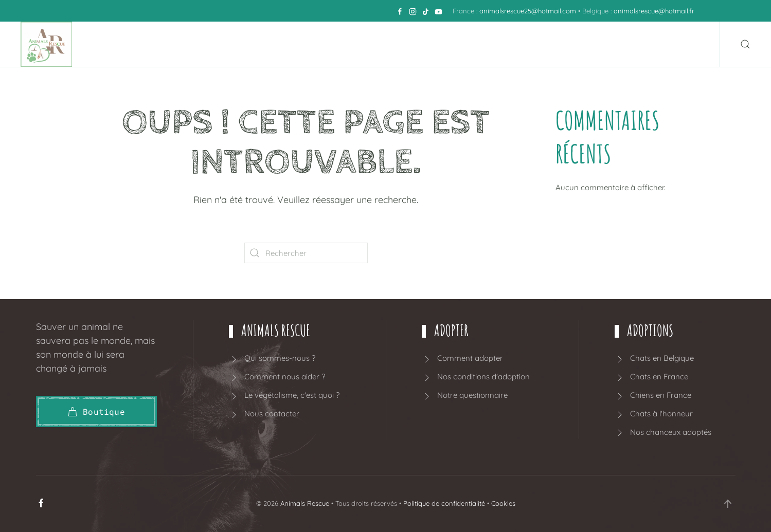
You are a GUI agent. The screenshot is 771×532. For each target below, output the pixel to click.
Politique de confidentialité (444, 503)
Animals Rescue (305, 503)
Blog (635, 44)
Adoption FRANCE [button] (502, 44)
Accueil (141, 44)
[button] (745, 44)
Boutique (585, 44)
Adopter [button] (298, 44)
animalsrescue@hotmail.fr (654, 11)
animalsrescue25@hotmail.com (528, 11)
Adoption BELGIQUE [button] (389, 44)
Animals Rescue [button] (216, 44)
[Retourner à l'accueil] (49, 44)
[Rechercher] (306, 253)
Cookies (503, 503)
